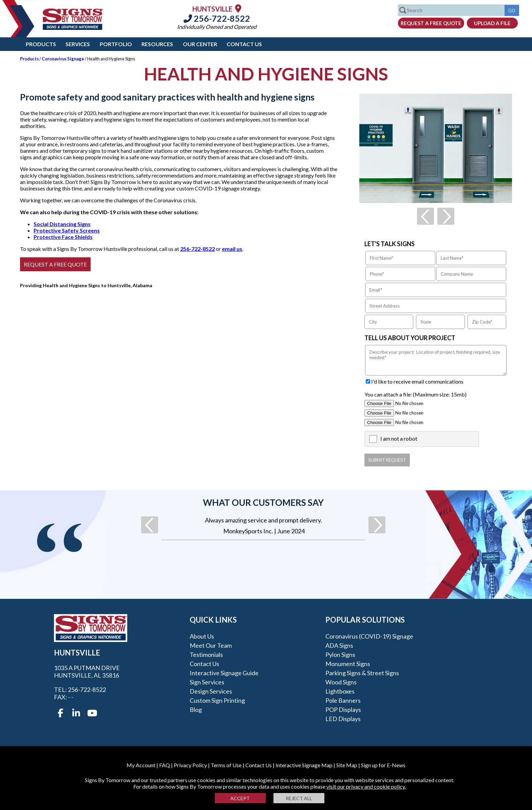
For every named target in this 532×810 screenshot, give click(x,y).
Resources (157, 44)
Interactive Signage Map (304, 765)
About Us (202, 636)
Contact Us (244, 44)
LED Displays (343, 719)
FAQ (165, 765)
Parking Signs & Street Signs (362, 673)
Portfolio (116, 44)
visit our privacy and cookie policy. (366, 786)
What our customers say (263, 502)
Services (78, 44)
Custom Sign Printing (217, 700)
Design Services (211, 691)
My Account (141, 765)
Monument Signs (348, 664)
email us (232, 249)
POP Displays (343, 710)
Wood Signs (341, 682)
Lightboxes (340, 691)
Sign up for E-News (383, 765)
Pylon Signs (340, 655)
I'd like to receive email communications (417, 381)
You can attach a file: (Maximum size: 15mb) (415, 394)
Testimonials (206, 655)
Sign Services (207, 682)
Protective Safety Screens (67, 230)
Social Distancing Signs (62, 224)
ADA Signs (339, 645)
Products (41, 44)
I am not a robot (399, 438)
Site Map (347, 765)
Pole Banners (343, 700)
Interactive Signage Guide (224, 673)
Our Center (200, 44)
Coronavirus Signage (63, 59)
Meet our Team (211, 645)
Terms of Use (226, 765)
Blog (196, 710)
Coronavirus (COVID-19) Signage (369, 636)
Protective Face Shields (63, 237)
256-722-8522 (217, 18)
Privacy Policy (190, 765)
